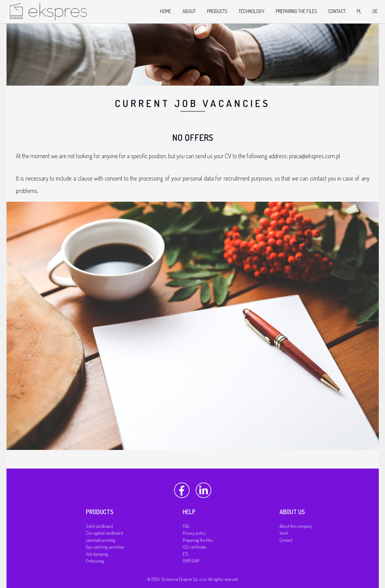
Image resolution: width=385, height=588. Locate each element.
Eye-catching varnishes (105, 547)
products (217, 11)
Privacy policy (194, 533)
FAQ (186, 526)
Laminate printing (101, 540)
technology (252, 11)
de (375, 11)
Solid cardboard (99, 526)
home (166, 11)
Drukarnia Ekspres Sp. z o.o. (184, 579)
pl (359, 11)
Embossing (95, 561)
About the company (296, 526)
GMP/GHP (191, 561)
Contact (286, 540)
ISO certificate (194, 547)
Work (284, 533)
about (189, 11)
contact (337, 11)
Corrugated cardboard (104, 533)
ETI (185, 554)
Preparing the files (198, 540)
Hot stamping (97, 554)
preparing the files (296, 11)
